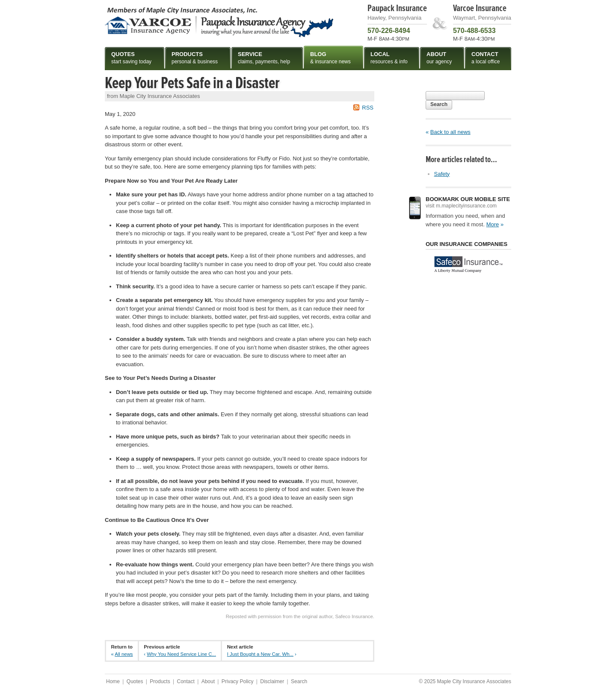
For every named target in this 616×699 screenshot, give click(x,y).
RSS (368, 108)
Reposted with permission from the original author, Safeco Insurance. (300, 616)
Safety (442, 174)
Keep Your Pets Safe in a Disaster (192, 83)
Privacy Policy (238, 681)
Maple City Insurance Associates (219, 22)
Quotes (135, 681)
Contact (185, 681)
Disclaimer (272, 681)
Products (160, 681)
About (208, 681)
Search (439, 104)
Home (113, 681)
